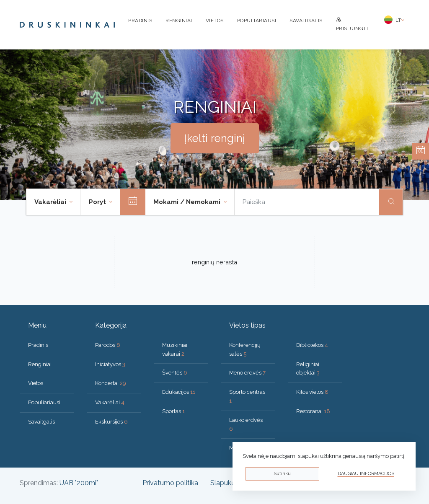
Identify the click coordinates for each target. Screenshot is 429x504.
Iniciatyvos (110, 364)
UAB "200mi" (79, 483)
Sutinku (282, 474)
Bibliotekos (312, 345)
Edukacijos (179, 392)
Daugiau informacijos (366, 474)
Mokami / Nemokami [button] (188, 202)
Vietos (215, 21)
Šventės (175, 373)
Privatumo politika (170, 483)
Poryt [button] (98, 202)
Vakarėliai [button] (51, 202)
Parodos (108, 345)
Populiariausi (257, 21)
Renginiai (179, 21)
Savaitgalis (306, 21)
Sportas (173, 411)
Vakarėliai (110, 402)
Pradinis (140, 21)
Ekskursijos (111, 422)
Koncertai (111, 383)
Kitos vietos (312, 392)
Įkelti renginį (215, 138)
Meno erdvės (247, 373)
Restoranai (313, 411)
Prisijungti (352, 25)
